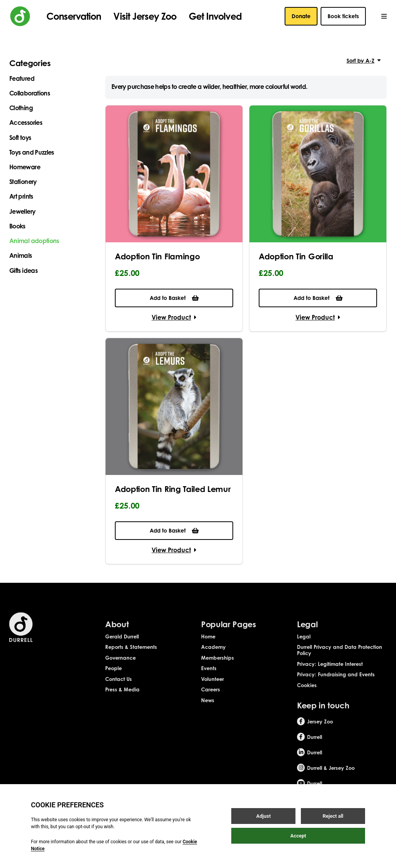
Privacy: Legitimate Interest (330, 670)
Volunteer (213, 685)
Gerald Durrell (122, 643)
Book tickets (343, 16)
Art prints (21, 196)
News (208, 706)
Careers (211, 696)
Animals (21, 255)
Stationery (23, 182)
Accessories (26, 123)
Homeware (25, 167)
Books (17, 226)
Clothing (21, 108)
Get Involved (215, 16)
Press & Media (122, 696)
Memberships (218, 664)
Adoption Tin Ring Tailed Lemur (173, 489)
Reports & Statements (131, 654)
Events (209, 675)
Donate (301, 16)
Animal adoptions (34, 241)
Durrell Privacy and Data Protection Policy (340, 657)
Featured (22, 78)
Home (208, 643)
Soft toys (20, 138)
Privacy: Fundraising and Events (336, 681)
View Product (174, 317)
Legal (304, 643)
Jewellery (22, 211)
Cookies (307, 691)
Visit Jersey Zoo (145, 16)
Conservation (74, 16)
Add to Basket (174, 298)
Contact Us (119, 685)
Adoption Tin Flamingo (157, 256)
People (114, 675)
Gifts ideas (23, 271)
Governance (120, 664)
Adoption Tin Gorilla (296, 256)
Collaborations (30, 93)
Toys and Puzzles (32, 152)
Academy (213, 654)
